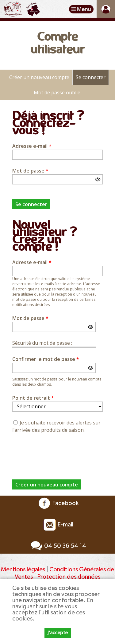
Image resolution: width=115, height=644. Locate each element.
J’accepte (58, 633)
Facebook (58, 503)
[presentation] (59, 453)
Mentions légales (23, 569)
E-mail (58, 525)
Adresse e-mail (32, 146)
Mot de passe (30, 171)
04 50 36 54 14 (57, 546)
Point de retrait (33, 398)
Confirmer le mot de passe (46, 359)
